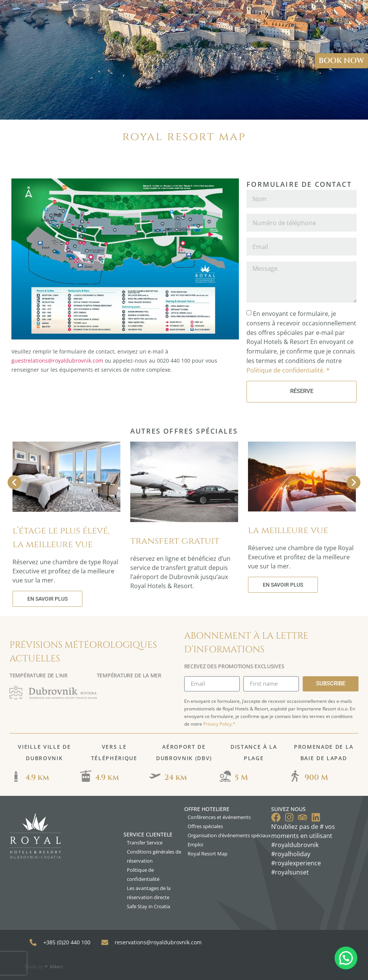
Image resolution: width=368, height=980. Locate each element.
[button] (346, 958)
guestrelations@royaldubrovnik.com (57, 361)
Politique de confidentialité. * (288, 370)
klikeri (56, 967)
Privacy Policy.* (219, 724)
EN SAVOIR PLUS (47, 599)
